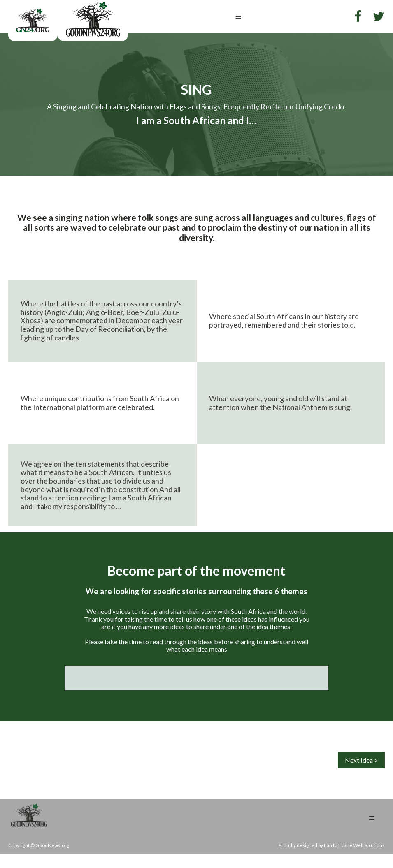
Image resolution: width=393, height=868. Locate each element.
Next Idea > (361, 760)
